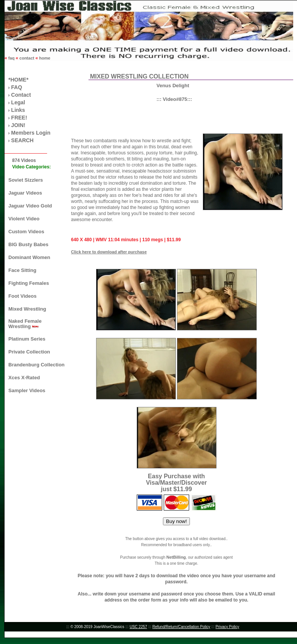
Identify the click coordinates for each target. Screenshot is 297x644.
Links (18, 110)
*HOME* (18, 80)
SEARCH (22, 140)
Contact (21, 95)
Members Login (31, 133)
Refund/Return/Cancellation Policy (181, 627)
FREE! (19, 118)
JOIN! (18, 125)
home (44, 58)
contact (27, 58)
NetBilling (176, 557)
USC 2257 (138, 627)
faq (12, 58)
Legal (18, 102)
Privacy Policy (227, 627)
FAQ (17, 87)
